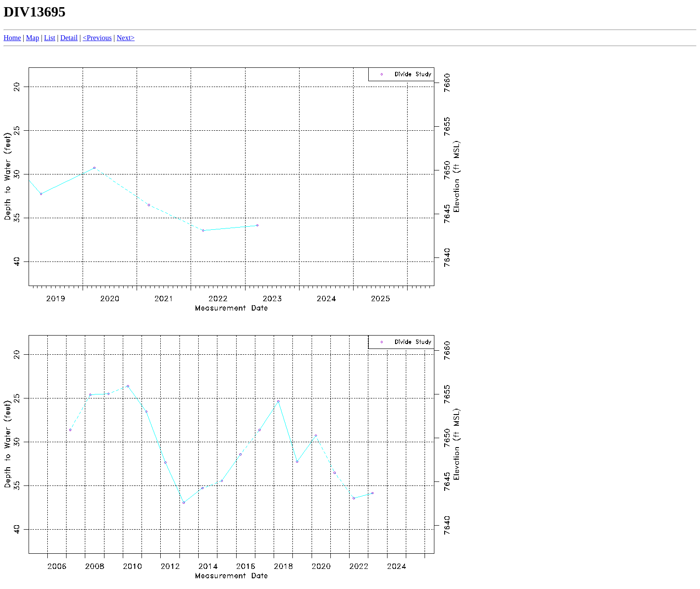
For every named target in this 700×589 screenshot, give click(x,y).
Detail (69, 38)
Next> (125, 38)
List (50, 38)
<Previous (97, 38)
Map (32, 38)
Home (12, 38)
